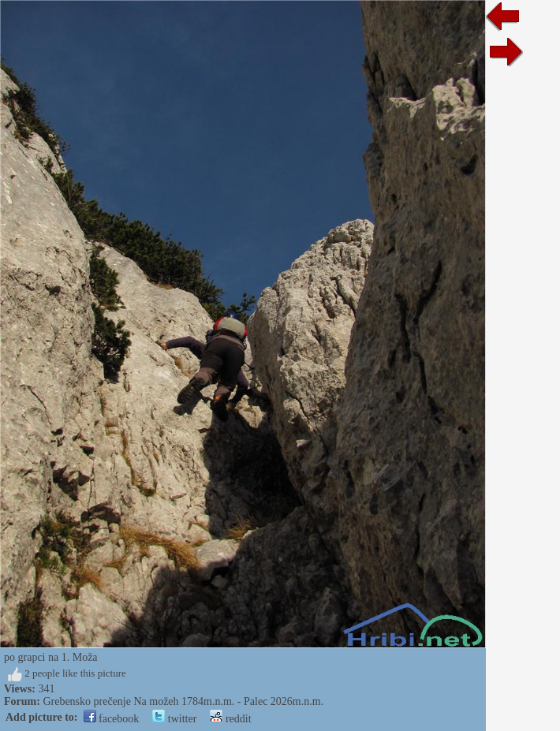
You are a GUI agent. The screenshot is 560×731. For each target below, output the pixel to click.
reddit (230, 719)
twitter (174, 719)
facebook (112, 719)
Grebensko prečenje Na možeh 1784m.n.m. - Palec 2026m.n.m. (183, 701)
